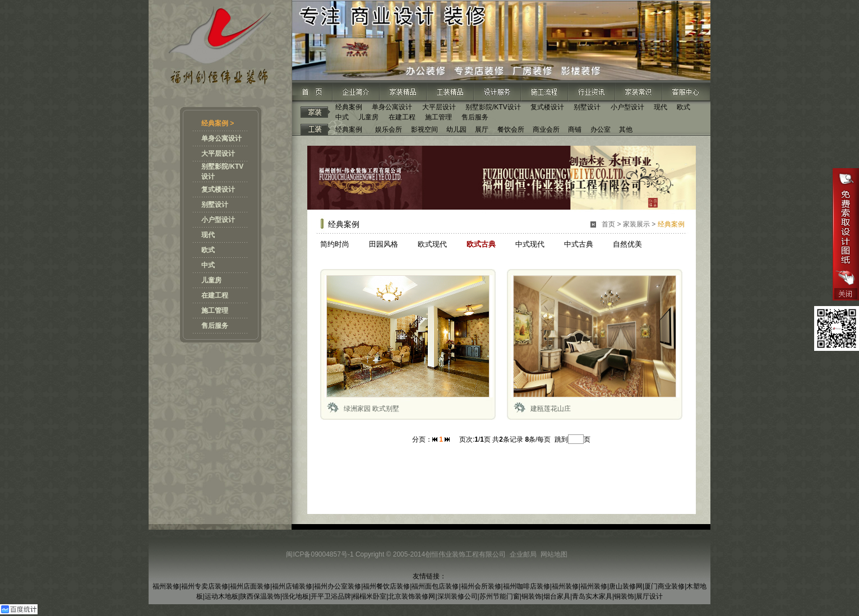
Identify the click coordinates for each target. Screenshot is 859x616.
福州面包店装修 (435, 586)
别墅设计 (215, 205)
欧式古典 (481, 244)
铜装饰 (532, 596)
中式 (208, 265)
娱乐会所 (389, 129)
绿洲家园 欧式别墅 (371, 409)
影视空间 (424, 129)
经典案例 (349, 107)
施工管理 (215, 311)
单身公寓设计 (221, 138)
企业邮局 (523, 554)
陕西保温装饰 (260, 596)
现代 (208, 235)
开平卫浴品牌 (331, 596)
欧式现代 (432, 244)
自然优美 (627, 244)
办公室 (601, 129)
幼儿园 (456, 129)
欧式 (208, 250)
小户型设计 (218, 220)
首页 (608, 224)
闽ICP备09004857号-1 (320, 554)
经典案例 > (218, 123)
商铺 (575, 129)
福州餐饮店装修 (386, 586)
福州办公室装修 (338, 586)
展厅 (482, 129)
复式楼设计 (218, 189)
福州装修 (166, 586)
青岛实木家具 (592, 596)
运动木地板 (221, 596)
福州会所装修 (481, 586)
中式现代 (530, 244)
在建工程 (215, 295)
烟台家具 (557, 596)
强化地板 (295, 596)
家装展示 (636, 224)
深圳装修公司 (458, 596)
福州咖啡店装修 (527, 586)
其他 (626, 129)
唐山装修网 (626, 586)
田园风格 (384, 244)
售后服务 (215, 326)
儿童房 (211, 280)
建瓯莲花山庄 (551, 409)
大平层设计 (218, 154)
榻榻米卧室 (370, 596)
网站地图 (554, 554)
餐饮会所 (511, 129)
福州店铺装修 (292, 586)
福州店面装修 (250, 586)
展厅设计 (649, 596)
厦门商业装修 (664, 586)
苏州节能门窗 (500, 596)
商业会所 (546, 129)
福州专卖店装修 (205, 586)
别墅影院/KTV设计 (493, 107)
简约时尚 (335, 244)
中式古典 (579, 244)
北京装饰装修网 (412, 596)
